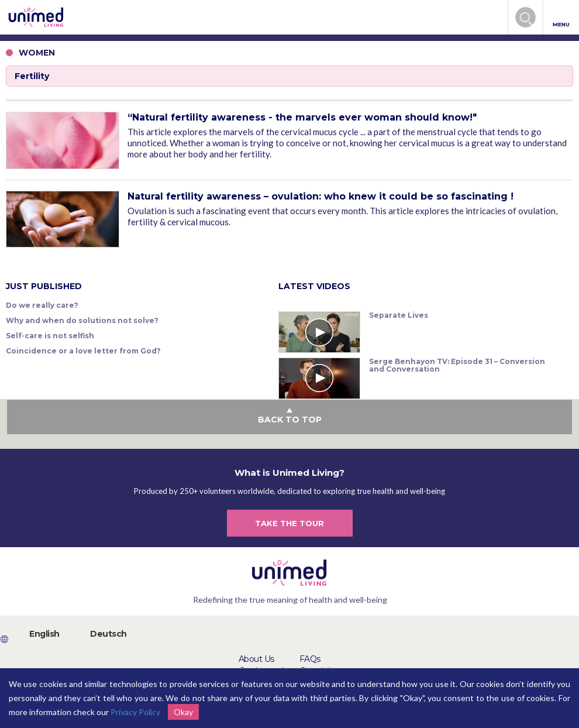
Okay (183, 712)
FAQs (310, 659)
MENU (561, 18)
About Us (256, 659)
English (44, 634)
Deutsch (108, 634)
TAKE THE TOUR (289, 523)
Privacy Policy (135, 712)
